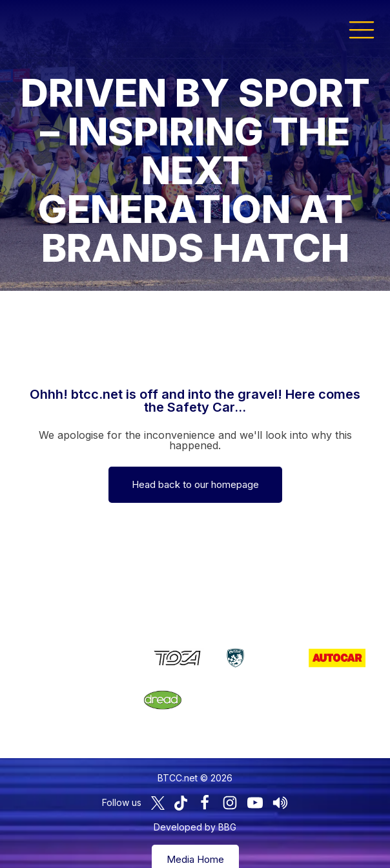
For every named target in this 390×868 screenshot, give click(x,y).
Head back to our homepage (195, 484)
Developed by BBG (195, 808)
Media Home (195, 840)
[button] (362, 29)
